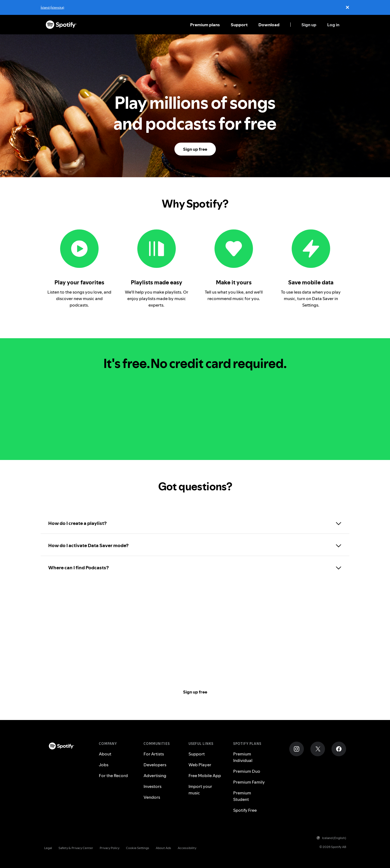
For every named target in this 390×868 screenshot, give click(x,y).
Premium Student (242, 796)
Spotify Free (245, 810)
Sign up (309, 25)
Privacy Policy (110, 848)
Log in (333, 25)
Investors (152, 786)
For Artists (154, 754)
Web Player (200, 765)
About (105, 754)
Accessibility (187, 848)
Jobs (104, 765)
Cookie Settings (138, 848)
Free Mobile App (205, 775)
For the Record (113, 775)
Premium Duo (247, 771)
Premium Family (249, 782)
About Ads (163, 848)
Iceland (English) (331, 838)
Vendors (152, 797)
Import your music (200, 790)
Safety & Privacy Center (76, 848)
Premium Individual (243, 757)
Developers (155, 765)
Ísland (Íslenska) (52, 7)
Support (239, 25)
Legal (48, 848)
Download (269, 25)
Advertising (155, 775)
